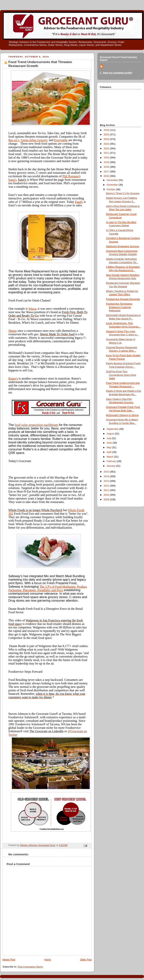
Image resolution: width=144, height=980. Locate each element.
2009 (107, 500)
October (111, 189)
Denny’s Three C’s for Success (123, 193)
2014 (107, 476)
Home (48, 960)
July (109, 438)
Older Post (86, 960)
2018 (107, 167)
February (112, 461)
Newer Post (9, 960)
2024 (107, 139)
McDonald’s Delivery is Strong (122, 415)
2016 (107, 176)
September (113, 429)
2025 (107, 135)
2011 (107, 490)
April (109, 452)
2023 (107, 144)
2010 (107, 495)
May (109, 447)
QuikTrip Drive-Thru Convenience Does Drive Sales (121, 375)
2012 (107, 486)
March (110, 457)
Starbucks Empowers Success (123, 246)
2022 (107, 149)
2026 (107, 130)
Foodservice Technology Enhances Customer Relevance (119, 307)
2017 (107, 172)
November (113, 185)
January (111, 466)
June (110, 443)
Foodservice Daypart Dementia (123, 299)
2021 (107, 153)
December (113, 180)
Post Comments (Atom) (30, 967)
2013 (107, 481)
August (111, 434)
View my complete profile (117, 73)
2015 (107, 472)
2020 (107, 158)
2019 (107, 162)
